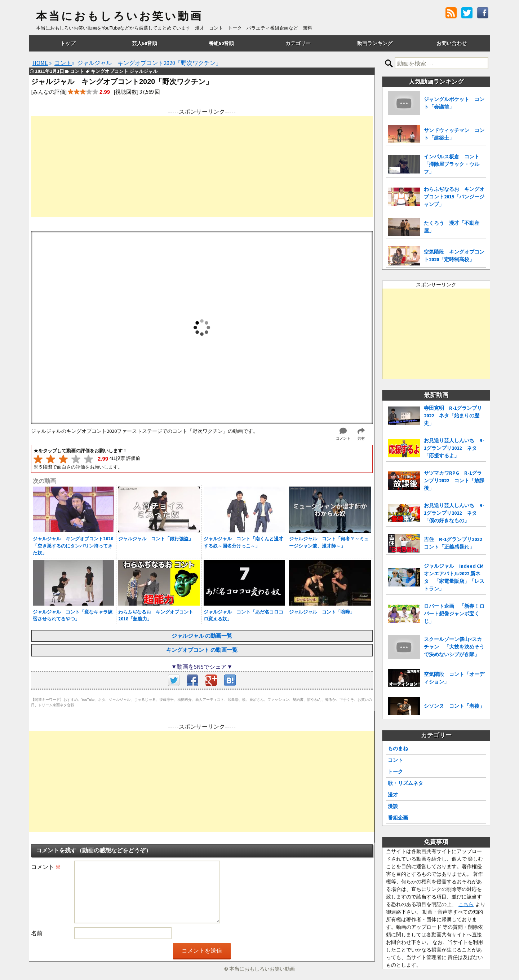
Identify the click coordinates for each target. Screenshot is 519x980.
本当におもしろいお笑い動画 (119, 16)
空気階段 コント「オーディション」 (454, 678)
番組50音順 (221, 43)
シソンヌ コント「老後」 (454, 706)
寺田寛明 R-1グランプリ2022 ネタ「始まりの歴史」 (453, 416)
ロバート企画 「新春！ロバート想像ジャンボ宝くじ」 (454, 614)
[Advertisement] (202, 166)
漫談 (393, 806)
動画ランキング (375, 43)
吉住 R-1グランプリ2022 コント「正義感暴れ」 (455, 543)
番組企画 (398, 818)
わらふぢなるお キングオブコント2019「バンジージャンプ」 (454, 197)
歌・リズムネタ (405, 783)
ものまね (398, 748)
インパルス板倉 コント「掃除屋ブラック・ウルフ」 (452, 164)
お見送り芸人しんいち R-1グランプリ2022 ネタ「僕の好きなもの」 (454, 513)
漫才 (393, 795)
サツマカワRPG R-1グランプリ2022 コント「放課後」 (454, 480)
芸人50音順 (145, 43)
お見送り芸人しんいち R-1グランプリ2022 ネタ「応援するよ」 (454, 448)
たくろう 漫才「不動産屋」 (452, 227)
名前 (37, 933)
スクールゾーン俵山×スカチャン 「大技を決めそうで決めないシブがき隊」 (454, 647)
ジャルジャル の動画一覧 (202, 636)
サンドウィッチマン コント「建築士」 (454, 134)
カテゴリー (298, 43)
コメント (46, 867)
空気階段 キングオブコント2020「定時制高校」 (454, 256)
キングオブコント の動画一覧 (202, 650)
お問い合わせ (452, 43)
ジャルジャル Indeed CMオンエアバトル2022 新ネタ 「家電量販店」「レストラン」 (454, 577)
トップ (68, 43)
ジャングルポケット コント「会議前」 (454, 103)
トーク (395, 772)
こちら (466, 904)
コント (395, 760)
